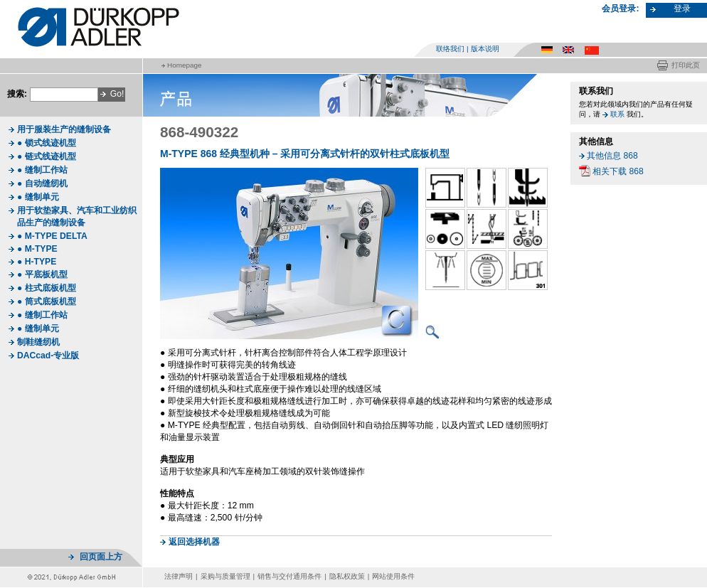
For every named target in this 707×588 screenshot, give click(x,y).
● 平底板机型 (42, 274)
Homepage (184, 65)
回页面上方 (101, 557)
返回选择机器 (194, 542)
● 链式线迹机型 (47, 156)
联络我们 (450, 49)
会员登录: (620, 9)
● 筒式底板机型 (47, 301)
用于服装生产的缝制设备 (64, 129)
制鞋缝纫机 (38, 342)
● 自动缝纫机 (42, 183)
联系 (617, 114)
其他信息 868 (612, 156)
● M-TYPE (37, 249)
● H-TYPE (37, 262)
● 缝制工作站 (42, 170)
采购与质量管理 (225, 576)
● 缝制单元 (38, 197)
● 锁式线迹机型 (47, 143)
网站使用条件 (393, 576)
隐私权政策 (347, 576)
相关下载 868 (618, 171)
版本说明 (485, 49)
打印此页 (686, 65)
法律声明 (179, 576)
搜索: (17, 94)
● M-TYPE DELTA (52, 236)
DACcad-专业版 (48, 356)
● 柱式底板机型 (47, 288)
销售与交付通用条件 (289, 576)
